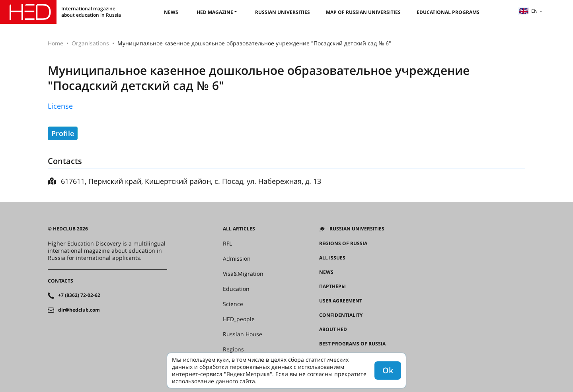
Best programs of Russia (352, 344)
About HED (333, 330)
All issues (332, 258)
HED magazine (215, 12)
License (60, 106)
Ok (388, 370)
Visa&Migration (243, 274)
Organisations (90, 43)
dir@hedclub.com (79, 310)
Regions (233, 349)
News (171, 12)
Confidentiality (341, 315)
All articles (239, 229)
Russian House (243, 334)
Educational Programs (448, 12)
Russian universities (283, 12)
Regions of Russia (343, 244)
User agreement (341, 301)
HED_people (239, 319)
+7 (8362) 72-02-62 (79, 295)
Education (236, 289)
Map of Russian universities (363, 12)
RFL (227, 244)
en (528, 11)
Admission (237, 259)
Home (56, 43)
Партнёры (332, 287)
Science (233, 304)
